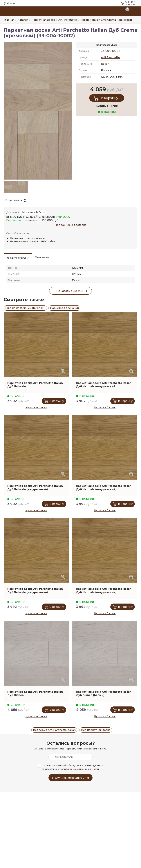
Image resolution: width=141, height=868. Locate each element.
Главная (9, 20)
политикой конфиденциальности (79, 769)
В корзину (110, 98)
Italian (105, 64)
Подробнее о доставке (71, 225)
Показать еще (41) (70, 291)
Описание (42, 257)
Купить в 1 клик (36, 407)
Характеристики (18, 258)
